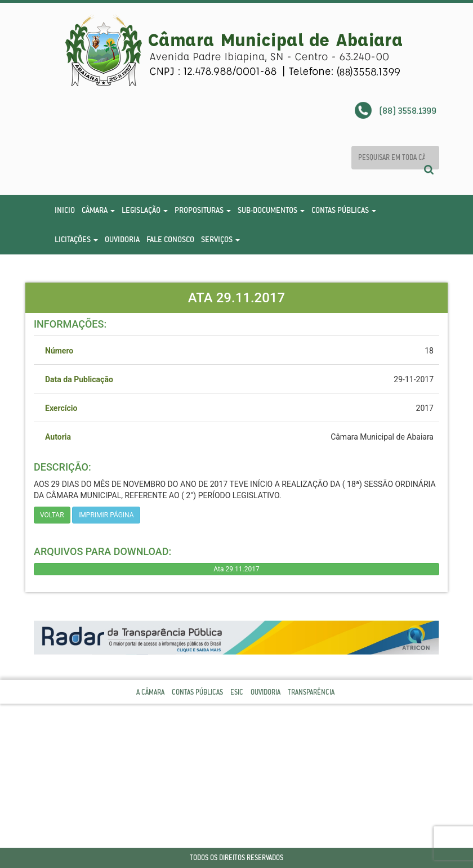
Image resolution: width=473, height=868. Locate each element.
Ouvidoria (122, 239)
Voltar (52, 515)
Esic (237, 692)
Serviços (220, 239)
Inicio (65, 210)
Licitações (76, 239)
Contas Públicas (344, 210)
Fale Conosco (170, 239)
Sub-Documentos (271, 210)
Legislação (145, 210)
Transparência (311, 692)
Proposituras (203, 210)
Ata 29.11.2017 (236, 569)
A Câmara (150, 692)
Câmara (98, 210)
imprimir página (106, 515)
